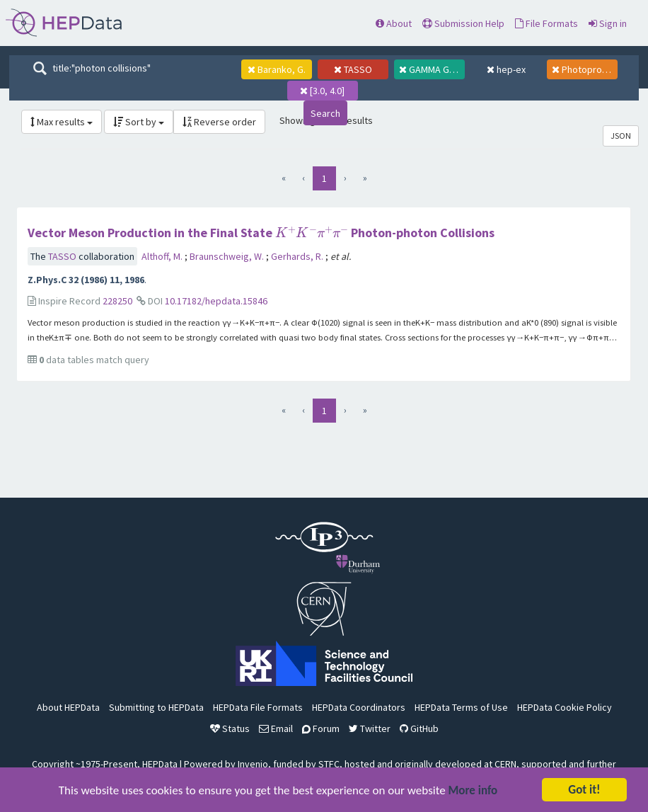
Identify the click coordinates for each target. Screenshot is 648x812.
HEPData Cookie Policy (565, 707)
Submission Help (463, 23)
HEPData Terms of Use (461, 707)
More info (473, 791)
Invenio (253, 764)
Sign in (608, 23)
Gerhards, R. (298, 256)
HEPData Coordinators (359, 707)
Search (325, 113)
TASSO (63, 256)
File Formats (546, 23)
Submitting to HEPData (156, 707)
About (394, 23)
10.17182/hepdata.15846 (216, 301)
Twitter (370, 728)
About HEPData (68, 707)
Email (276, 728)
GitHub (419, 728)
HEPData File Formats (258, 707)
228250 (117, 301)
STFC (329, 764)
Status (230, 728)
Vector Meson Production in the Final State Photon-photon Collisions (261, 233)
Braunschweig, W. (228, 256)
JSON (621, 136)
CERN (505, 764)
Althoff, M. (163, 256)
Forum (321, 728)
